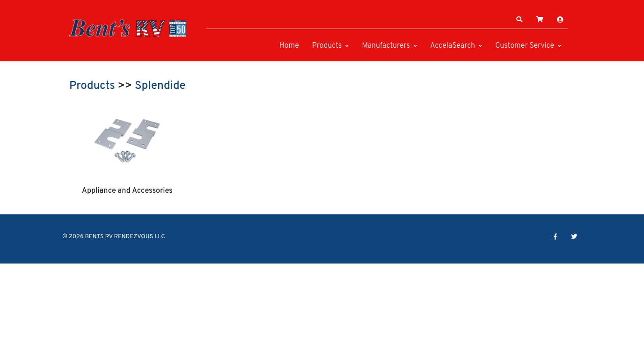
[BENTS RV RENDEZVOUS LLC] (128, 28)
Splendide (160, 86)
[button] (520, 20)
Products (327, 46)
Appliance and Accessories (127, 191)
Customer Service (525, 46)
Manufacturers (386, 46)
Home (289, 46)
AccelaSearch (453, 46)
